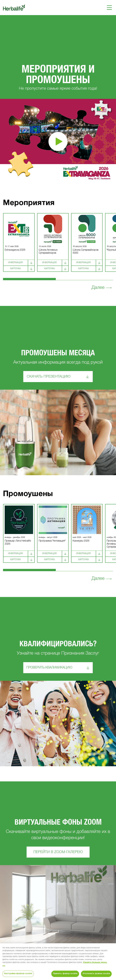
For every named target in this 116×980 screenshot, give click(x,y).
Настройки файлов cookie (18, 974)
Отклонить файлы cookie (96, 974)
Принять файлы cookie (65, 974)
